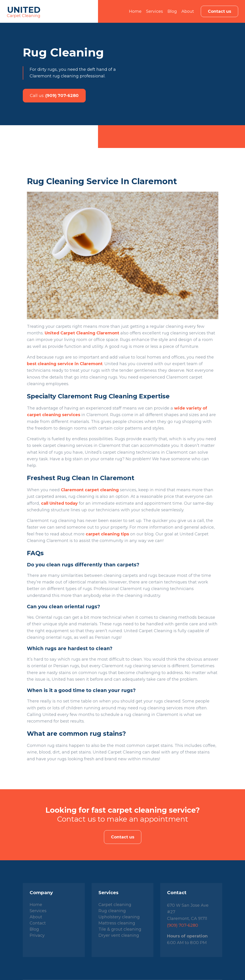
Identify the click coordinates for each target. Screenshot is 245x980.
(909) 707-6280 (54, 96)
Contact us (219, 11)
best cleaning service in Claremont (65, 364)
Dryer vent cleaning (119, 935)
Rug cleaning (112, 911)
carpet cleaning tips (107, 534)
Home (135, 11)
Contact (38, 923)
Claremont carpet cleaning (90, 490)
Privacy (37, 935)
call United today (59, 503)
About (188, 11)
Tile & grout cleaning (120, 929)
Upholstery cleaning (119, 917)
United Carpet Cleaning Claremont (82, 333)
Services (155, 11)
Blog (172, 11)
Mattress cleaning (117, 923)
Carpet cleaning (115, 905)
